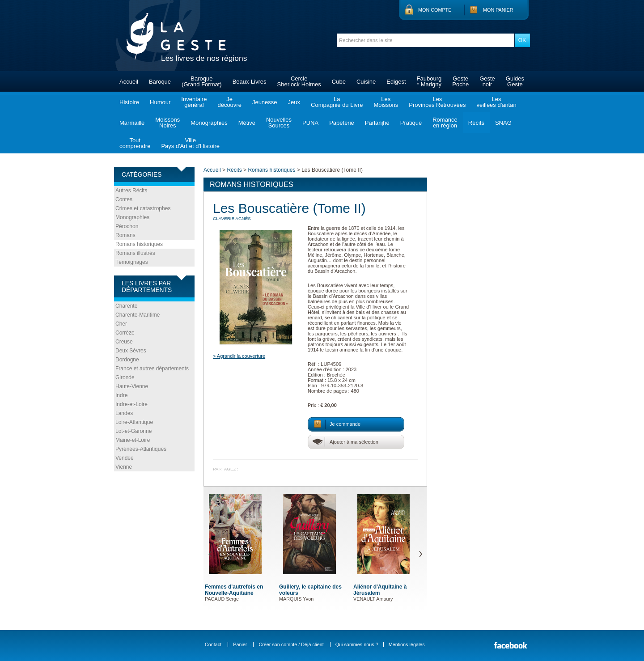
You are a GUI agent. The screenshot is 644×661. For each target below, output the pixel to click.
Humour (160, 102)
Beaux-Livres (250, 82)
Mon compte (435, 10)
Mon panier (498, 10)
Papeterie (342, 123)
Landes (124, 413)
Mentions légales (407, 644)
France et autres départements (152, 369)
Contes (124, 199)
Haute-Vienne (132, 386)
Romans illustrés (135, 253)
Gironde (125, 377)
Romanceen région (445, 123)
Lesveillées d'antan (496, 102)
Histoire (129, 102)
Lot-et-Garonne (133, 431)
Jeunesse (265, 102)
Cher (121, 324)
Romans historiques (139, 244)
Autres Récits (131, 191)
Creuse (124, 342)
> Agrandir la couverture (239, 356)
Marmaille (132, 123)
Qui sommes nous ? (357, 644)
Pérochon (127, 226)
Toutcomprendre (135, 143)
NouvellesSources (279, 123)
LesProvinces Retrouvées (437, 102)
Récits (476, 123)
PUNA (310, 123)
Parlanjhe (377, 123)
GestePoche (460, 81)
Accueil (129, 82)
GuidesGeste (515, 81)
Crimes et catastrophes (143, 208)
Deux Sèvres (131, 351)
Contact (213, 644)
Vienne (124, 467)
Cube (339, 82)
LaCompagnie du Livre (337, 102)
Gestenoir (487, 81)
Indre (121, 395)
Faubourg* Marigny (429, 81)
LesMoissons (386, 102)
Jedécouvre (229, 102)
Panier (240, 644)
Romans (125, 235)
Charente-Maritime (138, 315)
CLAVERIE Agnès (232, 218)
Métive (247, 123)
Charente (126, 306)
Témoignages (132, 262)
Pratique (411, 123)
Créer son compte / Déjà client (291, 644)
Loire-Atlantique (134, 422)
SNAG (503, 123)
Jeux (294, 102)
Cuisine (366, 82)
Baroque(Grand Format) (202, 81)
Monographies (209, 123)
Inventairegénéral (194, 102)
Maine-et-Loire (133, 440)
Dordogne (127, 360)
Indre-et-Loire (131, 404)
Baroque (160, 82)
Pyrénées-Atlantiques (141, 449)
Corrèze (125, 333)
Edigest (396, 82)
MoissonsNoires (167, 123)
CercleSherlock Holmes (299, 81)
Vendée (125, 458)
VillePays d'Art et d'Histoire (190, 143)
